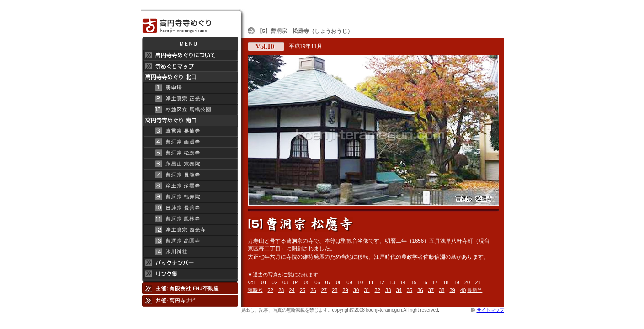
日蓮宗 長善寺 (190, 208)
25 (303, 290)
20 (467, 282)
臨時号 (255, 290)
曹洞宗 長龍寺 (190, 175)
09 (349, 282)
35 (410, 290)
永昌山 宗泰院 (190, 164)
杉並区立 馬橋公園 (190, 110)
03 (285, 282)
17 (435, 282)
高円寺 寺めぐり (190, 23)
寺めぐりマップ (190, 66)
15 (414, 282)
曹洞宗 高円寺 (190, 241)
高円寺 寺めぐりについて (190, 55)
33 (388, 290)
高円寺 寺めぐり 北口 (190, 77)
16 (424, 282)
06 (317, 282)
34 (399, 290)
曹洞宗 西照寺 (190, 142)
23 (281, 290)
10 (360, 282)
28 (335, 290)
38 (442, 290)
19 (456, 282)
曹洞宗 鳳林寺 (190, 219)
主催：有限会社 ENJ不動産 (190, 288)
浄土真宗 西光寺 (190, 230)
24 (292, 290)
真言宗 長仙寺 (190, 131)
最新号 (475, 290)
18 (446, 282)
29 (345, 290)
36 (420, 290)
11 (371, 282)
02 (275, 282)
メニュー (190, 43)
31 (367, 290)
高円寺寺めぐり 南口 (190, 120)
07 (328, 282)
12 (382, 282)
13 (392, 282)
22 (271, 290)
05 (307, 282)
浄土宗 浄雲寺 (190, 186)
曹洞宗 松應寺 (190, 153)
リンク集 (190, 275)
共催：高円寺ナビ (190, 300)
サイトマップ (490, 310)
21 (478, 282)
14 (403, 282)
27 (324, 290)
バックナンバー (190, 263)
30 (356, 290)
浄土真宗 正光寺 (190, 99)
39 (452, 290)
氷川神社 (190, 252)
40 (463, 290)
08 (339, 282)
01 (264, 282)
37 (431, 290)
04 (296, 282)
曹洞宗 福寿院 (190, 197)
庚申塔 (190, 88)
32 (378, 290)
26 (313, 290)
